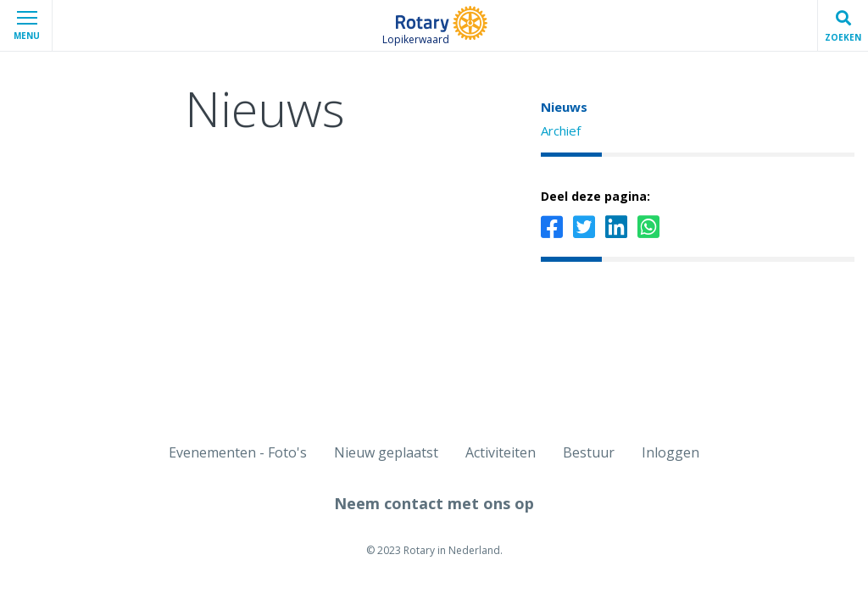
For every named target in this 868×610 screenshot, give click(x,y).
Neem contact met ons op (434, 503)
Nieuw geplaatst (386, 452)
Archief (561, 130)
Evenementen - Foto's (238, 452)
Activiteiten (501, 452)
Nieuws (564, 107)
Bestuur (589, 452)
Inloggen (670, 452)
